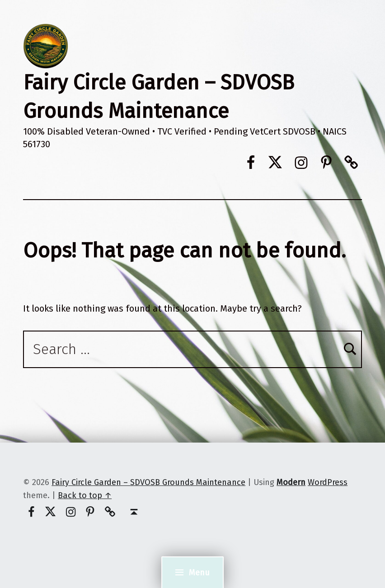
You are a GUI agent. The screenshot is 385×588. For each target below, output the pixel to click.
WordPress (328, 482)
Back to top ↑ (85, 495)
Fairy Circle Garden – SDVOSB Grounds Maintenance (148, 482)
